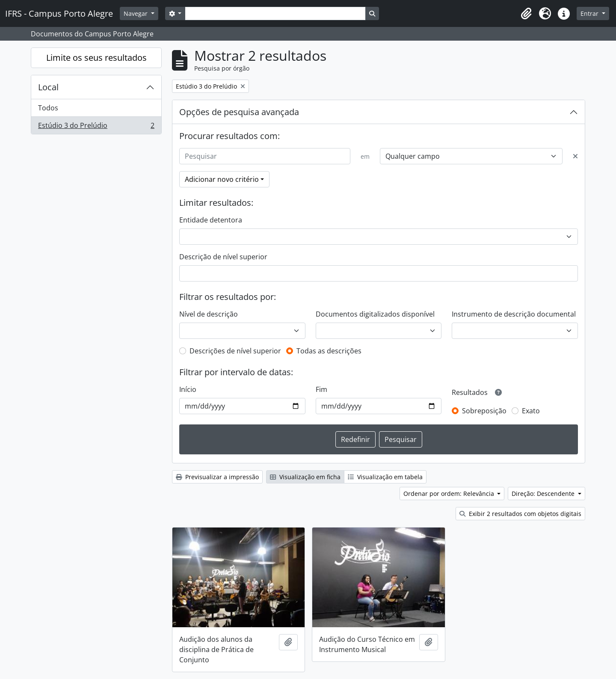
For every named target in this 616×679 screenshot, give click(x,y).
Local (48, 87)
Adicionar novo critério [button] (222, 179)
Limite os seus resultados (96, 58)
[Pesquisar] (265, 156)
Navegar (136, 13)
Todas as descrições (329, 351)
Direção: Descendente (544, 494)
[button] (526, 14)
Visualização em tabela (385, 477)
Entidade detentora (211, 220)
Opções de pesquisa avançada (239, 112)
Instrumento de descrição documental (514, 314)
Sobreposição (484, 411)
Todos (48, 108)
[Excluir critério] (575, 156)
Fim (321, 389)
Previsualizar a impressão (217, 477)
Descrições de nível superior (235, 351)
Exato (531, 411)
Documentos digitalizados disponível (375, 314)
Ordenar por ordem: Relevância (450, 494)
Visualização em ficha (305, 477)
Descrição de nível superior (223, 257)
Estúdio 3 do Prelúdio (96, 127)
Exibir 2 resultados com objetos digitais (520, 514)
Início (188, 389)
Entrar (590, 13)
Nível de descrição (209, 314)
